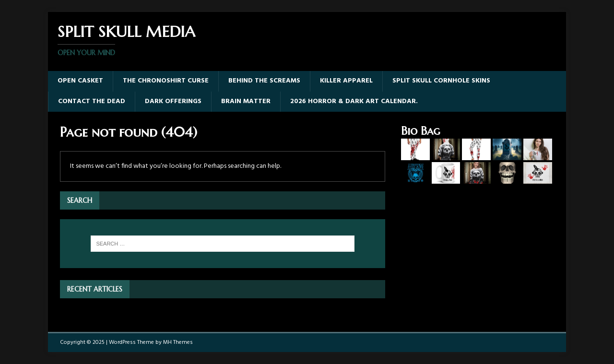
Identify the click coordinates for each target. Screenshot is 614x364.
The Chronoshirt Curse (166, 81)
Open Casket (80, 81)
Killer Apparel (346, 81)
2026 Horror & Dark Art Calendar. (354, 101)
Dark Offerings (173, 101)
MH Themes (178, 342)
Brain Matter (246, 101)
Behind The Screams (264, 81)
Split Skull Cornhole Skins (441, 81)
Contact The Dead (92, 101)
